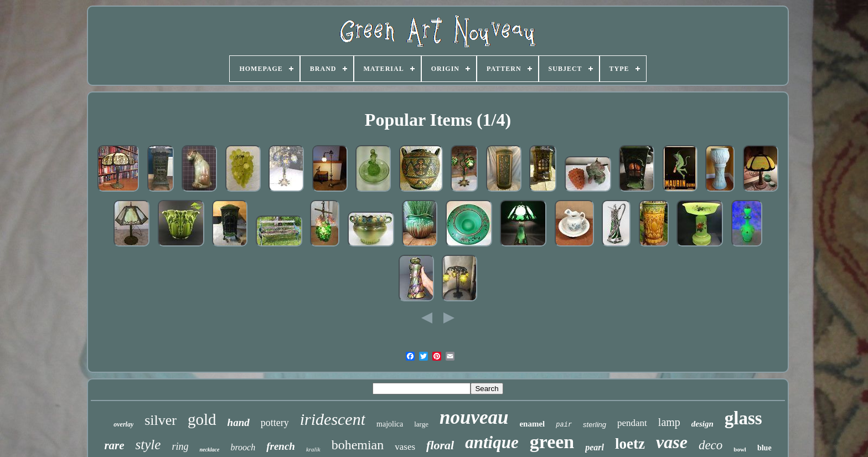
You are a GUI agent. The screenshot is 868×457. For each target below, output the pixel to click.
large (421, 424)
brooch (243, 447)
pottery (275, 423)
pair (564, 425)
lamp (669, 422)
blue (764, 448)
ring (180, 446)
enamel (532, 424)
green (552, 442)
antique (492, 442)
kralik (313, 449)
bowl (740, 449)
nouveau (474, 417)
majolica (390, 424)
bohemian (358, 445)
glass (743, 418)
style (148, 445)
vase (672, 442)
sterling (595, 425)
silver (161, 420)
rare (114, 445)
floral (440, 445)
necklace (209, 450)
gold (202, 419)
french (281, 446)
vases (405, 447)
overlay (123, 424)
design (702, 424)
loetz (630, 444)
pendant (632, 423)
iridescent (333, 419)
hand (239, 422)
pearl (595, 447)
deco (711, 445)
